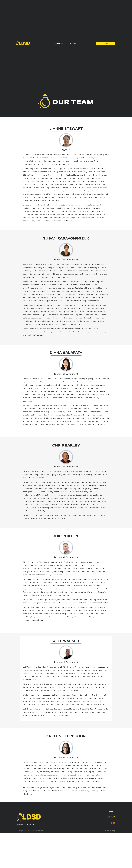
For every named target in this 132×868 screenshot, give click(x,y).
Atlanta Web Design (110, 831)
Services (59, 43)
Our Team (72, 43)
